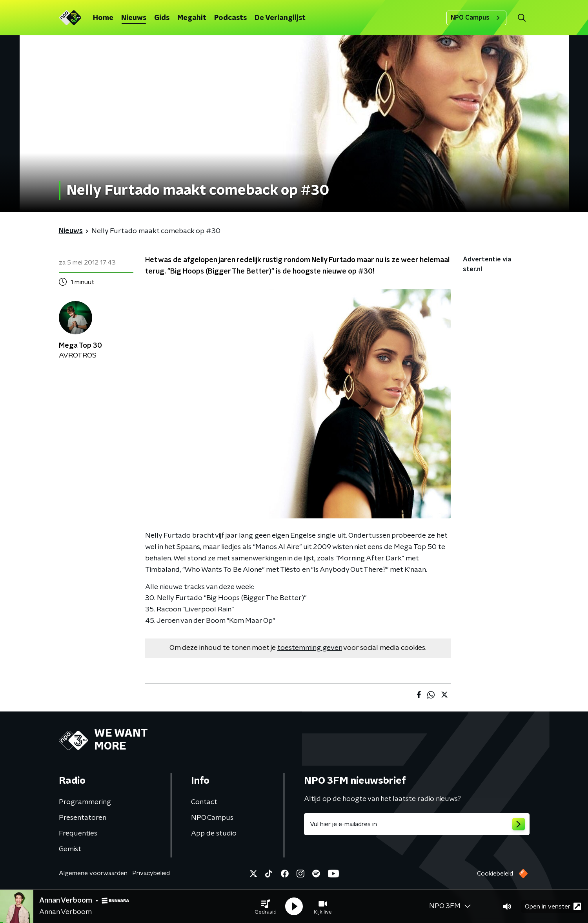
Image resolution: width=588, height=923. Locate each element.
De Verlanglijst (280, 18)
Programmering (85, 802)
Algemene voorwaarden (93, 873)
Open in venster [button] (553, 906)
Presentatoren (83, 818)
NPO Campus (476, 18)
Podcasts (230, 18)
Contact (204, 802)
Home (103, 18)
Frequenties (78, 834)
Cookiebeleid (495, 874)
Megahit (192, 18)
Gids (162, 18)
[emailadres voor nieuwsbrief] (417, 824)
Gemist (70, 849)
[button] (266, 907)
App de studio (214, 834)
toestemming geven (310, 648)
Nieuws (134, 18)
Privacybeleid (151, 873)
